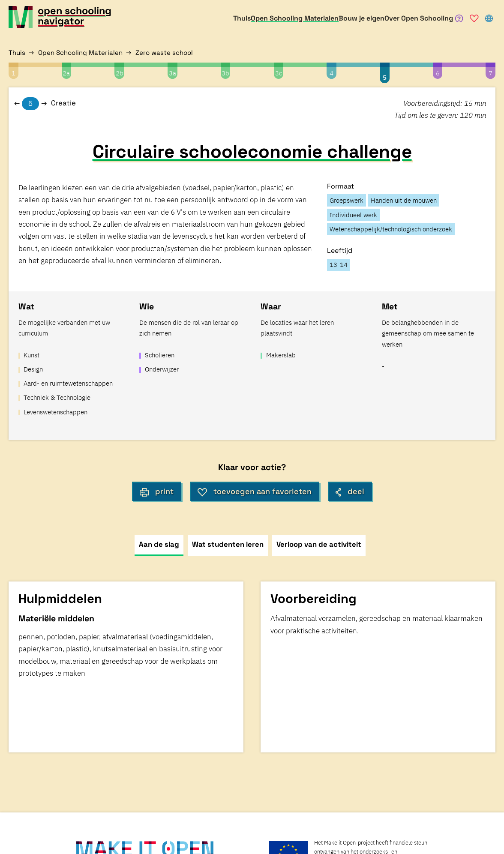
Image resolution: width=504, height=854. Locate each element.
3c (279, 73)
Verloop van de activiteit (319, 544)
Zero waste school (164, 52)
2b (120, 73)
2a (66, 73)
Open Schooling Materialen (80, 52)
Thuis (17, 52)
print (157, 491)
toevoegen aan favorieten (255, 491)
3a (172, 73)
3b (225, 73)
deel (350, 491)
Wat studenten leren (228, 544)
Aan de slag (159, 544)
